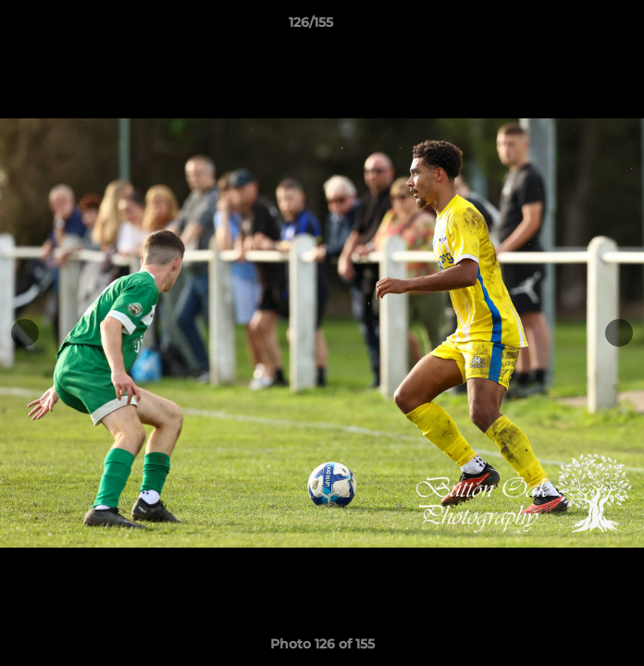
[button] (577, 27)
